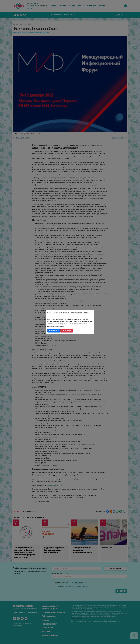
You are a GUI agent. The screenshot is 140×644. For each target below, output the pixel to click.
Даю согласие (54, 331)
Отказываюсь (67, 331)
